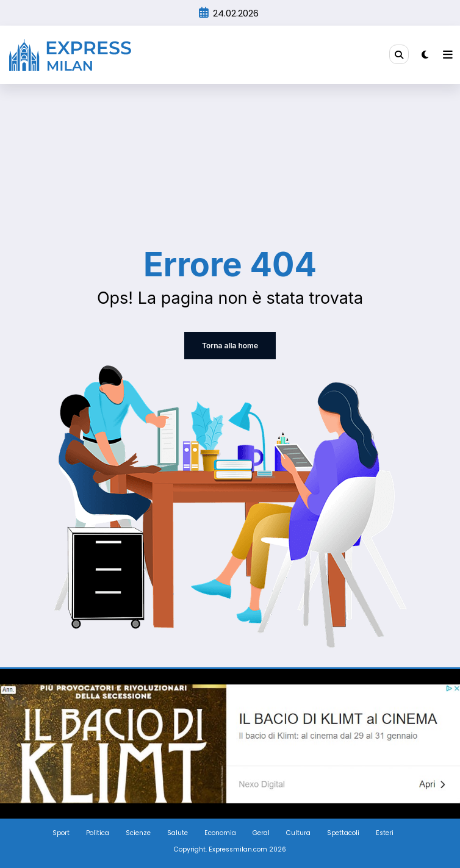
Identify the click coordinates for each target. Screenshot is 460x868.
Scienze (138, 833)
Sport (61, 833)
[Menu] (448, 55)
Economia (220, 833)
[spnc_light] (425, 55)
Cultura (298, 833)
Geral (261, 833)
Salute (178, 833)
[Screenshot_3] (230, 743)
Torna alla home (230, 346)
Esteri (385, 833)
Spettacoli (343, 833)
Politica (98, 833)
